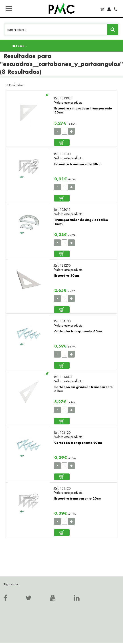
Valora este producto (68, 103)
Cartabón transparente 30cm (78, 331)
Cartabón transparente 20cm (78, 443)
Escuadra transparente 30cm (78, 164)
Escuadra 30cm (67, 275)
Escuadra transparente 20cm (78, 498)
